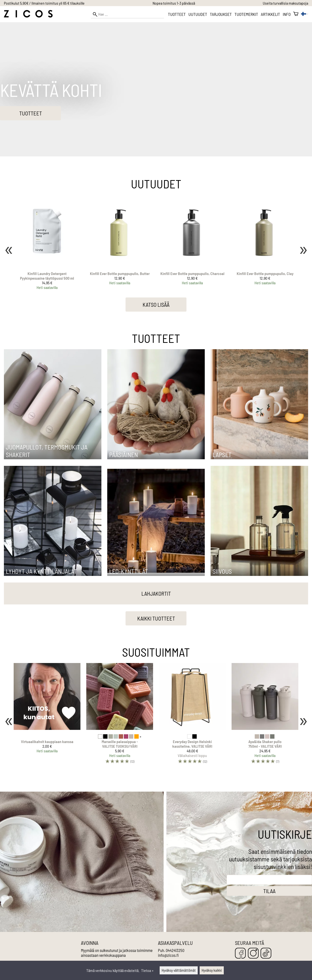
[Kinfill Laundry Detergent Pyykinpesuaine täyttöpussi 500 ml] (47, 244)
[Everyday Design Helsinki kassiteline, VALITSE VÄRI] (192, 716)
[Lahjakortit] (156, 594)
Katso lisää (156, 305)
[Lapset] (259, 458)
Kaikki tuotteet (156, 618)
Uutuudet (198, 14)
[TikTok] (266, 954)
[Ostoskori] (296, 14)
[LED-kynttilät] (156, 574)
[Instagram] (253, 954)
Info (287, 14)
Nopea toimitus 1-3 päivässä (174, 3)
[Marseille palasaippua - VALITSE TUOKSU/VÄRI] (120, 716)
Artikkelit (270, 14)
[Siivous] (259, 574)
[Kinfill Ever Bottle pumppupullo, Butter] (120, 244)
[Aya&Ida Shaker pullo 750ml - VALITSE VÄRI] (265, 716)
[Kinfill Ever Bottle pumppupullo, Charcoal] (192, 244)
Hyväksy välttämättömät (179, 970)
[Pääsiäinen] (156, 458)
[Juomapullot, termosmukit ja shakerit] (53, 458)
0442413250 (175, 950)
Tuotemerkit (246, 14)
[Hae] (127, 14)
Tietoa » (147, 970)
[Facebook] (240, 954)
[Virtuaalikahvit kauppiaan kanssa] (47, 716)
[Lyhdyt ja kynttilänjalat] (53, 574)
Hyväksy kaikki (212, 970)
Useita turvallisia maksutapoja (285, 3)
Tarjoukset (221, 14)
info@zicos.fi (168, 955)
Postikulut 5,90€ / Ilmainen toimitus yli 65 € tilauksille (44, 3)
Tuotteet (177, 14)
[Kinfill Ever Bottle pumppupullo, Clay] (265, 244)
